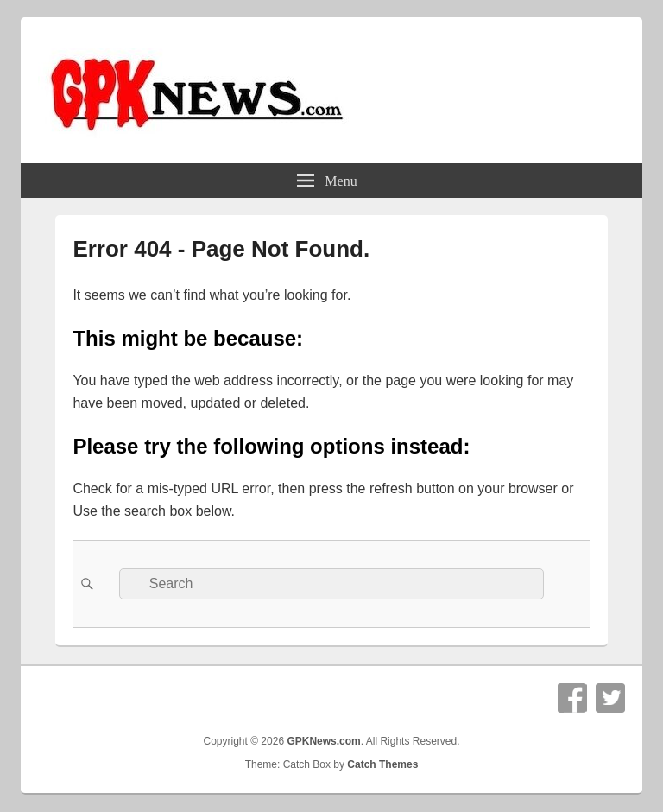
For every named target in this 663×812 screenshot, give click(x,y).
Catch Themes (382, 764)
